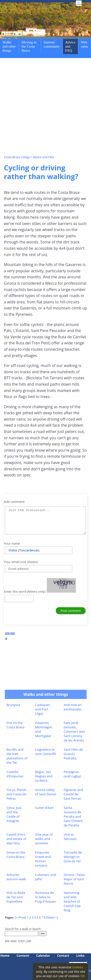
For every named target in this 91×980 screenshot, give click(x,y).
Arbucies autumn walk (16, 877)
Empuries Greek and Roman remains (43, 859)
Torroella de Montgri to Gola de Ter (73, 857)
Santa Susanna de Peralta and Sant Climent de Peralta (73, 816)
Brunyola (13, 705)
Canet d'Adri (44, 808)
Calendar (43, 955)
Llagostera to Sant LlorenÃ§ (46, 752)
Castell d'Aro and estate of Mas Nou (16, 839)
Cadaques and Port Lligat (43, 709)
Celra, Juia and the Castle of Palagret (14, 814)
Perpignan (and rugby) (72, 774)
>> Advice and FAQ (41, 157)
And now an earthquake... (74, 707)
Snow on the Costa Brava (16, 855)
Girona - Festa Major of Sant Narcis (74, 879)
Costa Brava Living (16, 157)
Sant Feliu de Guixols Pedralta (73, 754)
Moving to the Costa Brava (29, 46)
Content (23, 955)
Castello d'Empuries (15, 774)
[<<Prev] (20, 918)
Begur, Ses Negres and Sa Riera (44, 776)
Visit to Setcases (70, 837)
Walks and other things (9, 46)
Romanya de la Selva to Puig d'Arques (45, 897)
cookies (78, 967)
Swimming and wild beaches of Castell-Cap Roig (72, 901)
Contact (63, 955)
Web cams (84, 44)
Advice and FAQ (70, 46)
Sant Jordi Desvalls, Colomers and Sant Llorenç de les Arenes (74, 731)
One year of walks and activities (44, 839)
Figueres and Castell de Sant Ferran (74, 794)
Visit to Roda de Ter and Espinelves (16, 897)
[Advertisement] (45, 107)
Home (5, 955)
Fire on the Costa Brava (16, 725)
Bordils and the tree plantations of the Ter (17, 756)
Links (80, 955)
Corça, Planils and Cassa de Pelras (17, 794)
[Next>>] (52, 918)
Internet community (52, 44)
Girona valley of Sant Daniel (46, 792)
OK (83, 976)
